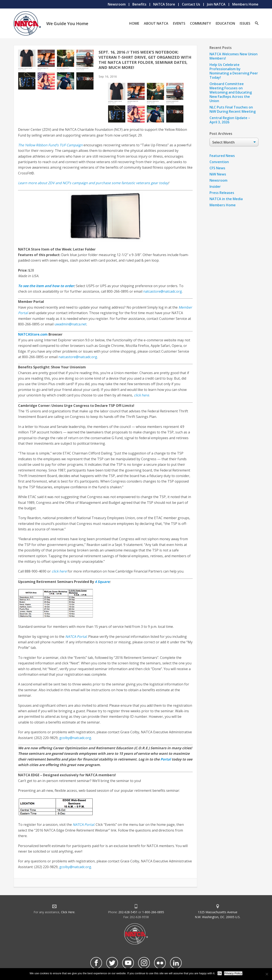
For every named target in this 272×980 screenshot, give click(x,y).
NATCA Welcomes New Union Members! (234, 56)
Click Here (68, 912)
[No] (267, 974)
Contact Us (191, 4)
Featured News (222, 156)
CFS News (217, 168)
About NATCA (156, 23)
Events (179, 23)
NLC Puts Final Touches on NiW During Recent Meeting (233, 109)
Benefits (139, 4)
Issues (245, 23)
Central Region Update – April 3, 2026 (230, 120)
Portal (166, 759)
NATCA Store (164, 4)
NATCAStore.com (33, 334)
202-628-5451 (128, 912)
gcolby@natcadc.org (75, 738)
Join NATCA (216, 4)
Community (200, 23)
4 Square (102, 582)
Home (134, 23)
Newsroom (117, 4)
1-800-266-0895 (153, 912)
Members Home (245, 4)
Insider (215, 187)
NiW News (218, 174)
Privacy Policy (233, 973)
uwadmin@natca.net (70, 324)
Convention (219, 162)
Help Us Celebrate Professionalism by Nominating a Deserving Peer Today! (234, 71)
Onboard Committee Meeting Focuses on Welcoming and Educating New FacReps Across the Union (231, 92)
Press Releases (222, 193)
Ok (220, 973)
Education (225, 23)
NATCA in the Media (226, 199)
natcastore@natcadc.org (163, 291)
